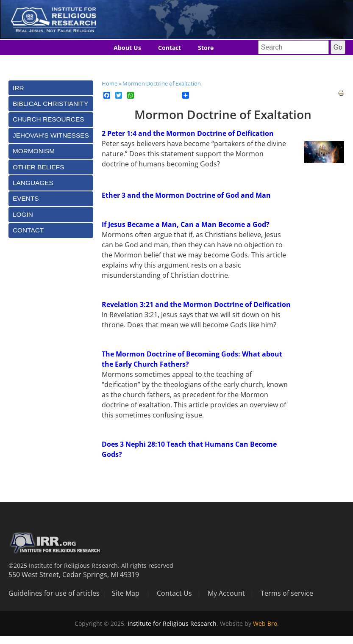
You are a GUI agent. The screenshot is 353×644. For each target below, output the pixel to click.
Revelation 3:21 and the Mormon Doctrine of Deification (196, 304)
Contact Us (174, 593)
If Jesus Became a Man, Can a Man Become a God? (186, 224)
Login (23, 214)
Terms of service (287, 593)
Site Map (126, 593)
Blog (120, 63)
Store (206, 48)
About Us (127, 48)
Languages (159, 63)
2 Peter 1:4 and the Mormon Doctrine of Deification (188, 133)
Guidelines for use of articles (54, 593)
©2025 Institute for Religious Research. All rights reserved (91, 565)
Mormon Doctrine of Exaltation (162, 83)
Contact (170, 48)
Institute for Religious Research (172, 623)
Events (26, 198)
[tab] (51, 88)
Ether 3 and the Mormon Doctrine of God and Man (186, 195)
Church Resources (48, 119)
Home (110, 83)
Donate (202, 63)
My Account (226, 593)
